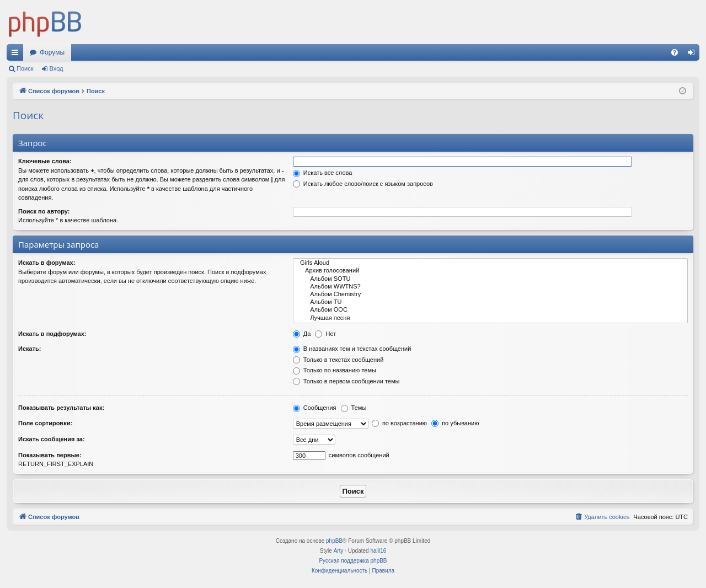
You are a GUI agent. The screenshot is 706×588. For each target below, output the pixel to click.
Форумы (52, 52)
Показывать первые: (50, 455)
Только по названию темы (335, 370)
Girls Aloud (490, 263)
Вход (57, 68)
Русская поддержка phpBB (353, 561)
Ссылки (17, 55)
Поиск (25, 68)
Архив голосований (490, 271)
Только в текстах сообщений (338, 360)
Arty (339, 551)
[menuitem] (675, 52)
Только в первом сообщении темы (346, 381)
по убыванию (455, 423)
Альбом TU (490, 302)
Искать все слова (323, 173)
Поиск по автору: (44, 211)
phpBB (334, 541)
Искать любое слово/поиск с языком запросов (363, 184)
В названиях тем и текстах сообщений (352, 349)
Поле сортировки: (45, 423)
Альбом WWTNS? (490, 287)
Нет (325, 334)
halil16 (378, 551)
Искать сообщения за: (52, 439)
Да (302, 334)
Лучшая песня (490, 318)
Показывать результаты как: (61, 408)
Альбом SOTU (490, 279)
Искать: (30, 349)
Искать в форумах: (47, 263)
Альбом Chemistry (490, 295)
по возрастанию (399, 423)
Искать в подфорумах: (52, 334)
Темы (354, 408)
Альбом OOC (490, 310)
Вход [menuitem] (694, 55)
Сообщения (315, 408)
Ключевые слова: (45, 161)
